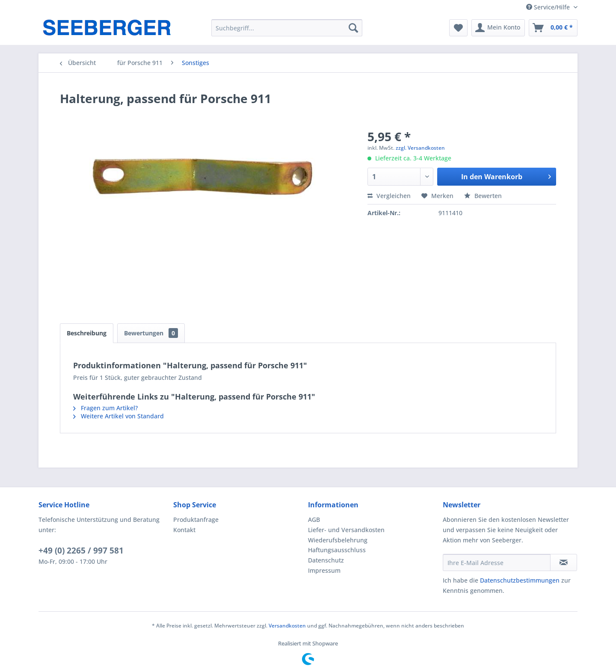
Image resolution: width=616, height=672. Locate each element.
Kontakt (184, 530)
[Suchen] (353, 28)
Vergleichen (389, 196)
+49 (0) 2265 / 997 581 (81, 551)
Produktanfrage (196, 520)
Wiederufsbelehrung (338, 540)
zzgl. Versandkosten (420, 148)
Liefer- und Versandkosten (346, 530)
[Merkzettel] (458, 28)
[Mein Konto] (498, 28)
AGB (314, 520)
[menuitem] (287, 28)
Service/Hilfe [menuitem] (549, 7)
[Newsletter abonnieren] (564, 562)
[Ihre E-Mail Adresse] (497, 562)
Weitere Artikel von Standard (118, 416)
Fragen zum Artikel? (105, 408)
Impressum (324, 570)
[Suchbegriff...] (287, 28)
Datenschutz (326, 560)
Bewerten (483, 196)
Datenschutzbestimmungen (520, 580)
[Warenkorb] (553, 28)
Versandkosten (287, 626)
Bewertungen (151, 333)
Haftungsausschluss (337, 550)
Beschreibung (87, 333)
